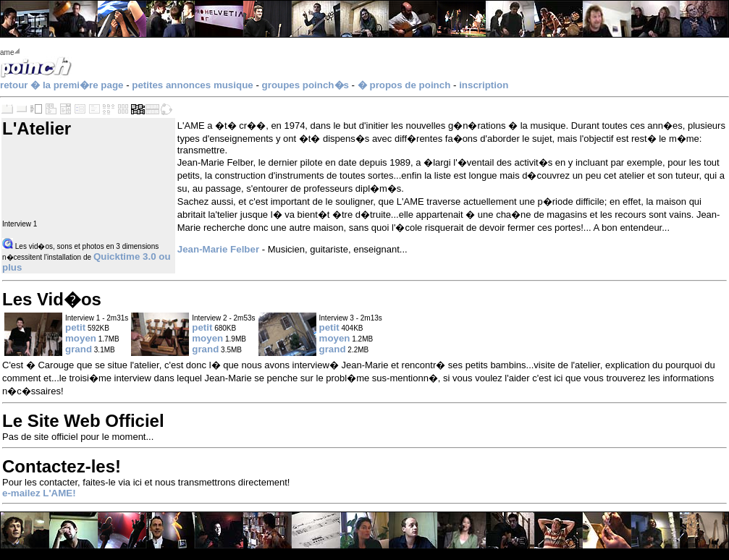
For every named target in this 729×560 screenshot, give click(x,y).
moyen (81, 338)
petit (75, 327)
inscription (484, 85)
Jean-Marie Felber (218, 249)
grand (79, 349)
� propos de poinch (404, 85)
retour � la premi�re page (62, 85)
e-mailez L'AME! (39, 493)
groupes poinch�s (305, 85)
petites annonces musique (192, 85)
